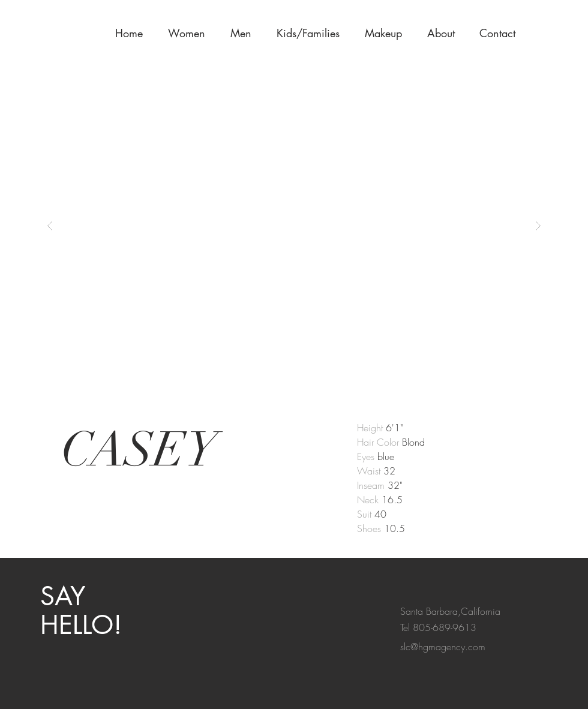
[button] (387, 33)
